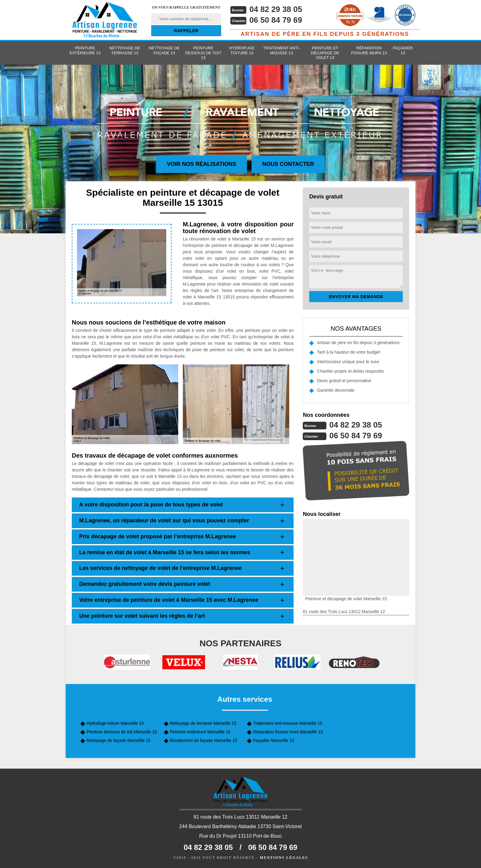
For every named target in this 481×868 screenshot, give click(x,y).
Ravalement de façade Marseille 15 (204, 740)
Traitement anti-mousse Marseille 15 (288, 723)
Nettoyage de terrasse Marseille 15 (203, 723)
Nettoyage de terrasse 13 (125, 50)
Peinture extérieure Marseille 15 (200, 732)
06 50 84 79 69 (276, 20)
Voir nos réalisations (202, 164)
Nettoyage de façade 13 (164, 50)
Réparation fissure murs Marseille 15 (288, 732)
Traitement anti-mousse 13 (282, 50)
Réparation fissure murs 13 (369, 50)
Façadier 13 (403, 50)
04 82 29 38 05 (276, 9)
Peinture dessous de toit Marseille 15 (122, 732)
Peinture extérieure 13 (85, 50)
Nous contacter (288, 164)
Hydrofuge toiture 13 (242, 50)
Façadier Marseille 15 (274, 740)
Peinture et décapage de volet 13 (325, 53)
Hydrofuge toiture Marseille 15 (115, 723)
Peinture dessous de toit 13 (203, 53)
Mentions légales (284, 858)
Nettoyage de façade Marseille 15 (119, 740)
